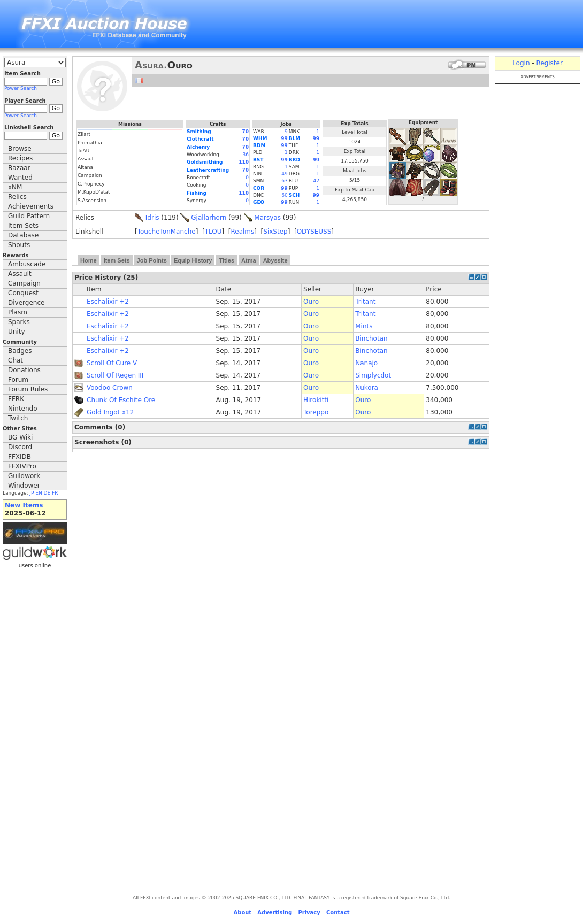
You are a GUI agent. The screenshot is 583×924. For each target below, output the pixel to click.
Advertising (275, 913)
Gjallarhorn (209, 218)
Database (23, 235)
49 (284, 174)
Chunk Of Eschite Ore (121, 400)
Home (89, 260)
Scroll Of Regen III (115, 375)
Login (521, 63)
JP (32, 493)
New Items (24, 505)
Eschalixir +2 (108, 302)
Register (549, 63)
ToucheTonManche (167, 232)
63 (284, 181)
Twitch (18, 418)
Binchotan (371, 338)
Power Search (21, 88)
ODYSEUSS (314, 232)
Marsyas (267, 218)
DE (47, 493)
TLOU (213, 232)
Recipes (20, 158)
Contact (338, 913)
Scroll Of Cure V (112, 363)
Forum (18, 380)
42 (316, 181)
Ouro (311, 302)
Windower (24, 486)
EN (39, 493)
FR (55, 493)
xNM (15, 187)
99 (284, 138)
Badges (20, 351)
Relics (17, 197)
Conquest (23, 293)
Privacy (309, 913)
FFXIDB (20, 457)
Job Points (152, 260)
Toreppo (316, 412)
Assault (20, 274)
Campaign (24, 283)
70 (245, 132)
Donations (24, 370)
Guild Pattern (29, 216)
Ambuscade (27, 264)
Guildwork (24, 476)
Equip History (193, 260)
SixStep (275, 232)
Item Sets (23, 226)
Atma (249, 260)
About (242, 913)
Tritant (365, 302)
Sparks (19, 322)
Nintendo (23, 409)
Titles (227, 260)
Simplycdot (373, 375)
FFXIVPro (22, 466)
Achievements (31, 206)
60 (284, 195)
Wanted (20, 178)
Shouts (19, 245)
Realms (242, 232)
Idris (152, 218)
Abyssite (275, 260)
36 (246, 155)
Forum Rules (28, 389)
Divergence (26, 303)
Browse (20, 149)
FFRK (16, 399)
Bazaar (19, 168)
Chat (16, 360)
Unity (17, 332)
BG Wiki (20, 437)
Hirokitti (316, 400)
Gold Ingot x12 (110, 412)
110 (244, 162)
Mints (364, 326)
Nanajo (366, 363)
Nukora (367, 388)
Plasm (18, 312)
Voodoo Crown (110, 388)
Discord (20, 447)
